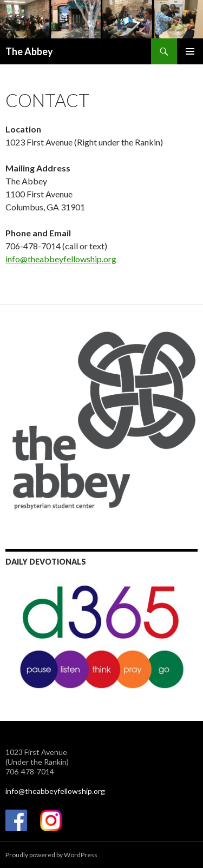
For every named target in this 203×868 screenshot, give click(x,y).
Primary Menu (190, 51)
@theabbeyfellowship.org (62, 791)
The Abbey (29, 51)
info (12, 791)
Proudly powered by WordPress (51, 855)
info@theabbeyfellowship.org (61, 259)
